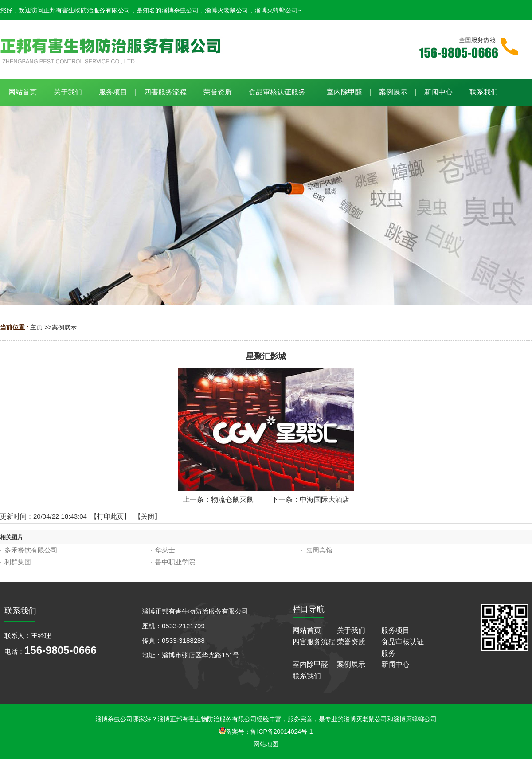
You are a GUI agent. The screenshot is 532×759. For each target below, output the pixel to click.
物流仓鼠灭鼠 (232, 499)
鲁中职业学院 (175, 562)
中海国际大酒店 (325, 499)
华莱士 (165, 550)
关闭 (148, 516)
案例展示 (64, 327)
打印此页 (110, 516)
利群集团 (18, 562)
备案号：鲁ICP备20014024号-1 (266, 732)
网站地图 (266, 744)
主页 (36, 327)
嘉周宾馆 (319, 550)
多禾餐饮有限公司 (31, 550)
